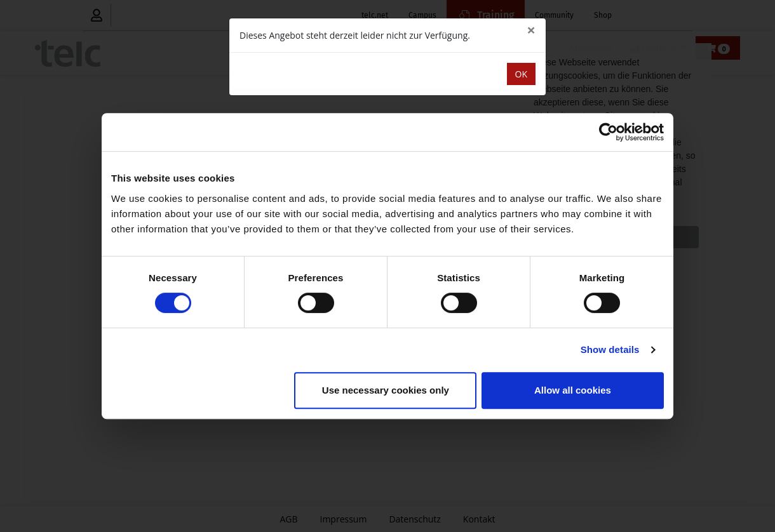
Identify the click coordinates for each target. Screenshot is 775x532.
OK (521, 74)
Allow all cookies (573, 390)
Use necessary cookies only (386, 390)
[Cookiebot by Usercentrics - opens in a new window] (608, 132)
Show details (610, 349)
